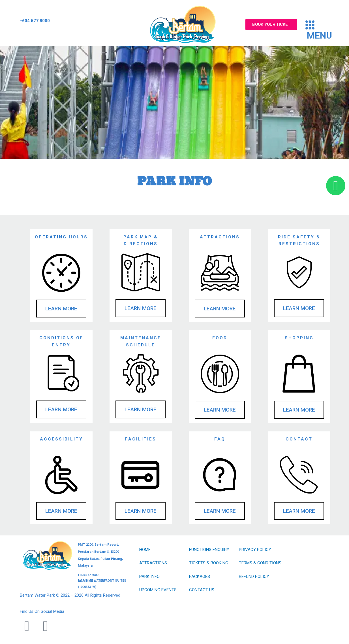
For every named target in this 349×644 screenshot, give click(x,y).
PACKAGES (200, 577)
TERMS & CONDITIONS (260, 563)
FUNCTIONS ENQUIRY (209, 550)
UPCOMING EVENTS (158, 590)
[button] (325, 30)
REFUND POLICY (254, 577)
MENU (319, 35)
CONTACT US (202, 590)
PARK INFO (149, 577)
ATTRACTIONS (153, 563)
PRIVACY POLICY (255, 550)
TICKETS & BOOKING (209, 563)
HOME (145, 550)
